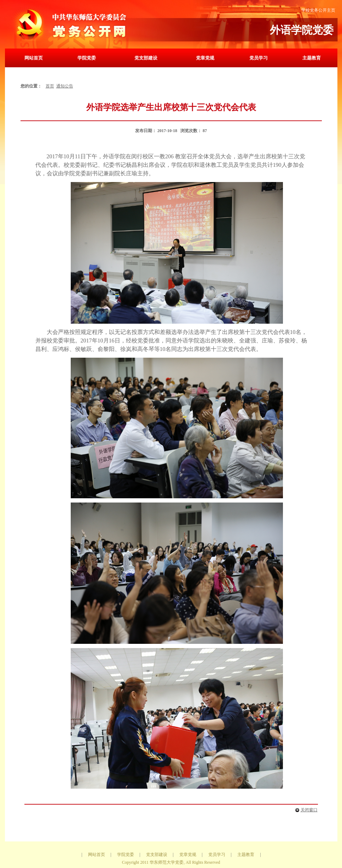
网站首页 (34, 58)
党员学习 (259, 58)
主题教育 (312, 58)
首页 (50, 86)
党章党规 (205, 58)
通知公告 (65, 86)
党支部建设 (146, 58)
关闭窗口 (305, 810)
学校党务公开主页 (318, 10)
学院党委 (87, 58)
